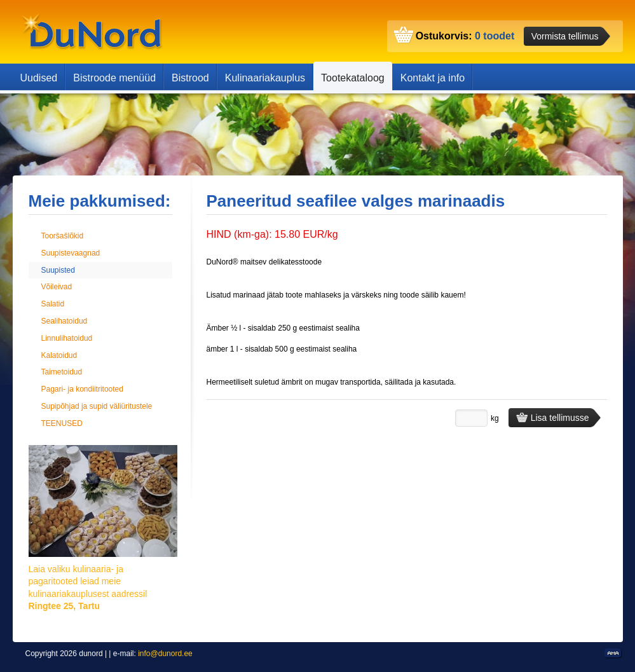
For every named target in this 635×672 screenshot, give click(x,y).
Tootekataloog (353, 78)
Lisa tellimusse (553, 418)
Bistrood (190, 78)
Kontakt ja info (433, 78)
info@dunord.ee (165, 654)
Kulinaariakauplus (265, 78)
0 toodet (495, 36)
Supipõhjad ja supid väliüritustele (97, 406)
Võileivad (57, 287)
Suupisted (58, 270)
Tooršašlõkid (63, 236)
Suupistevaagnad (71, 253)
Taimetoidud (62, 372)
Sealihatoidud (65, 321)
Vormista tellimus (565, 36)
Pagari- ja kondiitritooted (82, 389)
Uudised (39, 78)
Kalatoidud (59, 355)
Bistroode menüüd (114, 78)
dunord (92, 32)
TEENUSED (62, 423)
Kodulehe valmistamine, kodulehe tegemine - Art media (614, 654)
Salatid (53, 304)
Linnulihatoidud (67, 338)
